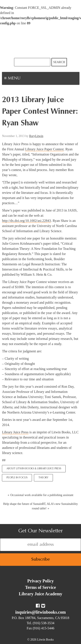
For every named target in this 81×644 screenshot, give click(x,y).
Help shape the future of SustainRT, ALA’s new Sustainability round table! (40, 506)
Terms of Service (40, 587)
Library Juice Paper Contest (44, 149)
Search (59, 62)
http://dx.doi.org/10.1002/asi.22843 (26, 221)
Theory (43, 478)
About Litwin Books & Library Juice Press (34, 469)
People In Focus (17, 478)
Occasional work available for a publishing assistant (42, 495)
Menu (27, 79)
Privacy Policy (40, 581)
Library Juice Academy (40, 594)
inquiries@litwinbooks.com (41, 612)
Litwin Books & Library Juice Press (41, 42)
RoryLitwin (36, 136)
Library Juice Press (15, 432)
